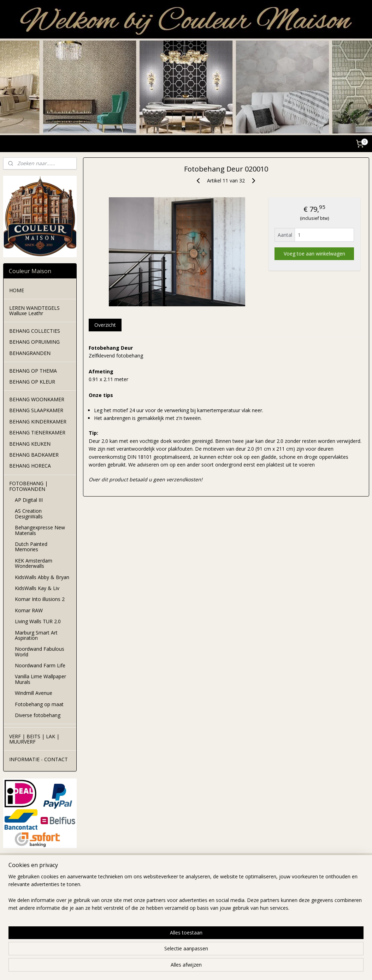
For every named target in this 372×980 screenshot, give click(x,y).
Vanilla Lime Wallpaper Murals (40, 679)
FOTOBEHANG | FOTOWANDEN (28, 486)
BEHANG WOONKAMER (37, 399)
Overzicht (105, 325)
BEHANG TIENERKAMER (37, 432)
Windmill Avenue (34, 693)
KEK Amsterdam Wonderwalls (34, 563)
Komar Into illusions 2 (40, 599)
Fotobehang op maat (39, 704)
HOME (17, 290)
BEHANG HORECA (30, 466)
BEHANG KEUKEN (30, 444)
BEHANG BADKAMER (34, 455)
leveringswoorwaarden (103, 899)
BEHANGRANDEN (30, 353)
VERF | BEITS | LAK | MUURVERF (34, 739)
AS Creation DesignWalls (29, 513)
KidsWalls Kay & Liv (37, 588)
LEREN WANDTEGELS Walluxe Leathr (34, 311)
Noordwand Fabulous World (40, 651)
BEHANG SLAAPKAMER (36, 410)
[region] (139, 952)
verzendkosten (94, 891)
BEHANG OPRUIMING (34, 342)
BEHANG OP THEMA (33, 371)
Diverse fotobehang (38, 715)
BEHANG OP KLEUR (32, 382)
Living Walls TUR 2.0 (38, 621)
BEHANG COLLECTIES (35, 331)
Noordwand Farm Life (40, 665)
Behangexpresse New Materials (40, 530)
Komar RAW (29, 610)
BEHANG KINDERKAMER (38, 422)
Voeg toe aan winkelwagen (314, 254)
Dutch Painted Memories (31, 547)
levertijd (86, 883)
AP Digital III (29, 500)
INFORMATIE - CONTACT (39, 759)
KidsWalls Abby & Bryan (42, 577)
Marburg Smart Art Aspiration (36, 635)
